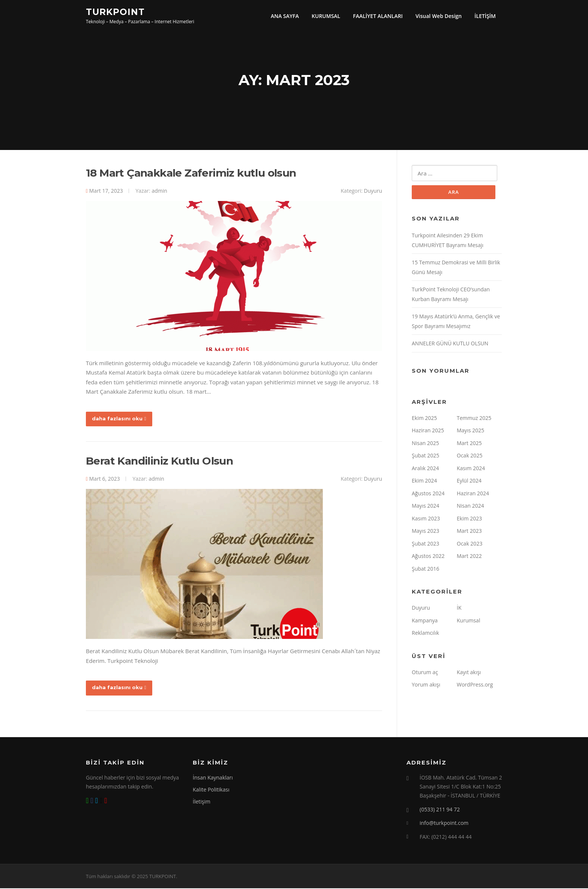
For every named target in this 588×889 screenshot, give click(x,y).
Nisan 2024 (470, 507)
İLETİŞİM (485, 16)
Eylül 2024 (469, 482)
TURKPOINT (115, 12)
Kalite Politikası (211, 790)
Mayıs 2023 (425, 532)
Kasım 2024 (471, 469)
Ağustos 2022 (428, 557)
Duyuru (373, 191)
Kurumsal (468, 621)
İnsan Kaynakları (213, 778)
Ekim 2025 (424, 419)
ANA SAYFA (285, 16)
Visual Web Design (439, 16)
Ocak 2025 (469, 456)
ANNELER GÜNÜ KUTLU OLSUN (450, 344)
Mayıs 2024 (425, 507)
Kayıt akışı (469, 673)
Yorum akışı (426, 686)
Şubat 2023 (425, 544)
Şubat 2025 (425, 456)
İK (459, 609)
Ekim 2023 (469, 519)
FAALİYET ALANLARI (378, 16)
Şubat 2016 (425, 569)
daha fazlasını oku (119, 419)
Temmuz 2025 (474, 419)
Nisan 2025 (425, 444)
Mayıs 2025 (470, 431)
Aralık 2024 (425, 469)
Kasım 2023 (426, 519)
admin (159, 191)
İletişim (202, 802)
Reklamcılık (425, 634)
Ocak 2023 (469, 544)
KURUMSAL (326, 16)
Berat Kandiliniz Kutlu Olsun (159, 462)
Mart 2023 (469, 532)
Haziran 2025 (428, 431)
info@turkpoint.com (444, 824)
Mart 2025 (469, 444)
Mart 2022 (469, 557)
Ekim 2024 (424, 482)
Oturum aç (425, 673)
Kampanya (425, 621)
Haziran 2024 (473, 494)
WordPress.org (475, 686)
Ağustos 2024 (428, 494)
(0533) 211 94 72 (440, 810)
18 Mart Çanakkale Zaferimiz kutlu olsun (191, 174)
